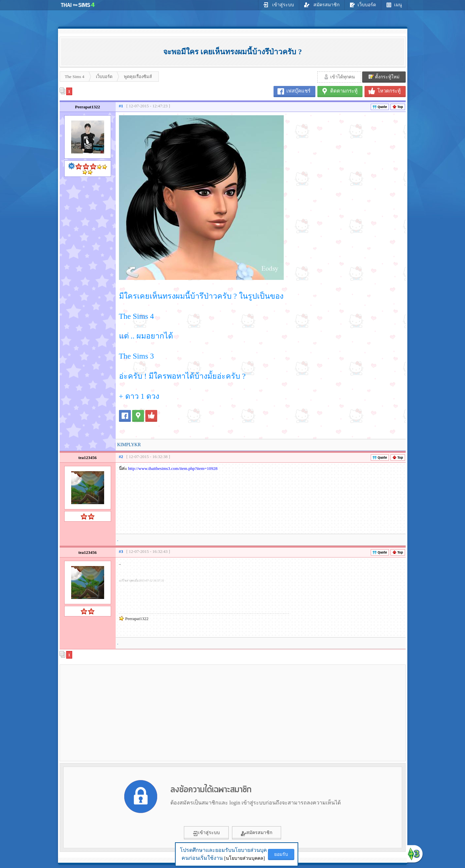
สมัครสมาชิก (322, 5)
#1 (121, 106)
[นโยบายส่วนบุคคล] (244, 858)
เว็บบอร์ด (363, 5)
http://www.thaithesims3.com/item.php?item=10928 (173, 468)
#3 (121, 551)
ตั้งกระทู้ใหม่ (384, 77)
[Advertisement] (117, 713)
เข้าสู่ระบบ (279, 5)
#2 (121, 457)
